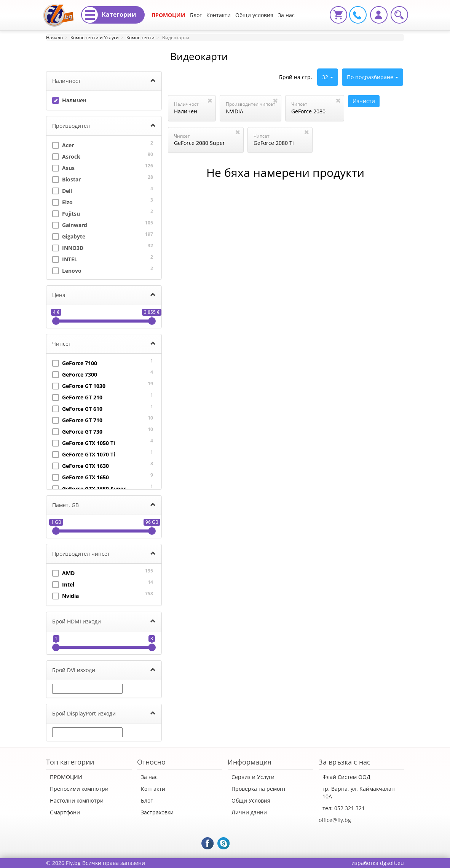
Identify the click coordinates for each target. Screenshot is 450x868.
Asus (63, 167)
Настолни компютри (77, 800)
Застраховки (157, 812)
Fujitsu (66, 213)
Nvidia (65, 595)
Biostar (66, 179)
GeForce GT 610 (77, 408)
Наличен (69, 99)
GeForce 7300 (75, 374)
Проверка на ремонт (259, 789)
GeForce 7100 (75, 362)
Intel (63, 584)
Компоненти (140, 37)
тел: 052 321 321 (344, 808)
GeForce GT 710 (77, 419)
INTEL (65, 258)
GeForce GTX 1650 (81, 476)
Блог (196, 15)
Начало (54, 37)
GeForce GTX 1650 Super (89, 488)
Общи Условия (251, 800)
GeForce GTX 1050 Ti (84, 442)
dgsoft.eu (392, 863)
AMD (63, 572)
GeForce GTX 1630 (81, 465)
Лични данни (249, 812)
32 (328, 77)
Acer (63, 144)
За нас (149, 777)
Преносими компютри (79, 789)
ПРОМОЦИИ (168, 15)
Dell (62, 190)
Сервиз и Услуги (253, 777)
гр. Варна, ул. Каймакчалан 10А (359, 792)
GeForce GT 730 (77, 431)
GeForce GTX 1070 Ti (84, 454)
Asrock (66, 156)
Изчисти (364, 101)
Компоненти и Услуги (95, 37)
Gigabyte (69, 236)
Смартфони (65, 812)
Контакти (219, 15)
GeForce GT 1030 (79, 385)
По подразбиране (373, 77)
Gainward (70, 224)
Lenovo (67, 270)
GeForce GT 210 (77, 397)
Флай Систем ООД (346, 777)
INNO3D (68, 247)
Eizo (62, 201)
